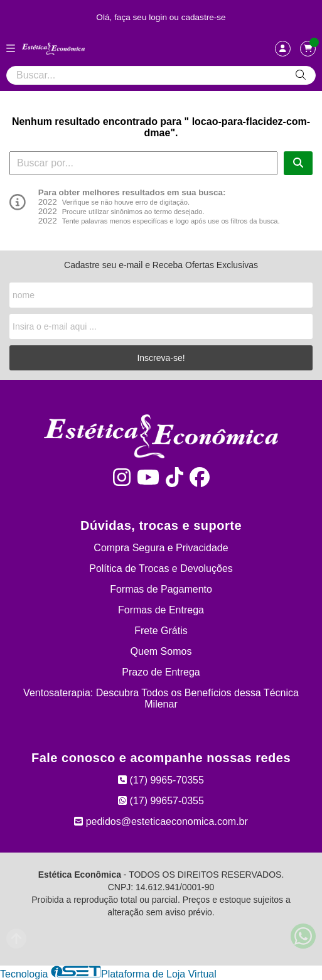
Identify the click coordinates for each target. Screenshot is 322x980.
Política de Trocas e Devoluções (161, 568)
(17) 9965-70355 (161, 780)
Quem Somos (161, 651)
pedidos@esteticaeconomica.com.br (161, 821)
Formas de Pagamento (161, 589)
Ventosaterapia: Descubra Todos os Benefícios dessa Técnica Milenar (161, 698)
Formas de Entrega (161, 610)
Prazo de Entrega (161, 672)
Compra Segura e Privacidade (161, 548)
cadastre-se (204, 17)
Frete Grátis (161, 631)
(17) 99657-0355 (161, 801)
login (159, 17)
